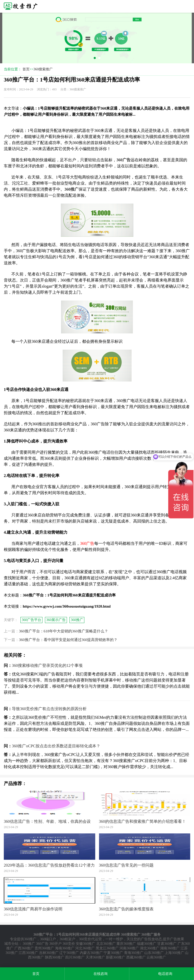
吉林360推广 (49, 953)
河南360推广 (129, 948)
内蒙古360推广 (91, 953)
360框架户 (67, 939)
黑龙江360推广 (107, 948)
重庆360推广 (126, 944)
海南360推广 (65, 948)
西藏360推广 (136, 957)
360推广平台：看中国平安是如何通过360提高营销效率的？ (68, 640)
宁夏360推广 (113, 953)
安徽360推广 (86, 944)
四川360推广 (75, 957)
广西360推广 (24, 948)
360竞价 (69, 944)
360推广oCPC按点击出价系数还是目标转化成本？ (56, 746)
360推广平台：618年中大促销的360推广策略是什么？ (64, 631)
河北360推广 (85, 948)
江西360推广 (28, 953)
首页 (26, 69)
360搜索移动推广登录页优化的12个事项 (47, 665)
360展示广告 (56, 620)
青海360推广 (134, 953)
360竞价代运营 (90, 939)
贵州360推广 (44, 948)
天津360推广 (95, 957)
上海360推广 (174, 953)
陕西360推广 (55, 957)
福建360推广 (147, 944)
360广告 (42, 944)
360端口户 (48, 939)
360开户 (55, 944)
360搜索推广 (43, 69)
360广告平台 (31, 620)
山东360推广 (154, 953)
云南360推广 (156, 957)
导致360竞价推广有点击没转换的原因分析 (49, 709)
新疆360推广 (116, 957)
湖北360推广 (150, 948)
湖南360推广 (170, 948)
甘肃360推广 (167, 944)
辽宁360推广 (69, 953)
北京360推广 (106, 944)
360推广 (77, 620)
